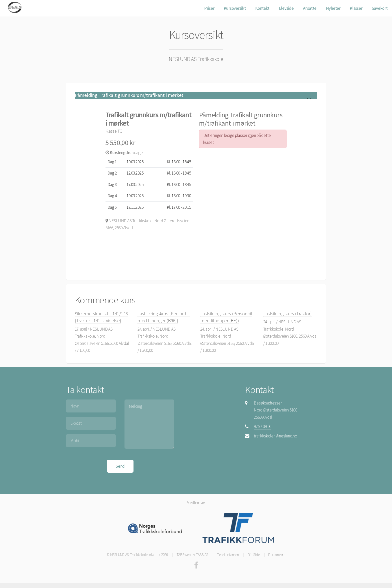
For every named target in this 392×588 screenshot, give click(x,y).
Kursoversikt (235, 8)
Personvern (277, 555)
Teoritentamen (228, 555)
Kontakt (262, 8)
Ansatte (310, 8)
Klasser (356, 8)
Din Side (254, 555)
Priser (209, 8)
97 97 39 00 (262, 426)
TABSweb (184, 555)
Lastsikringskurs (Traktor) (287, 314)
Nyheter (333, 8)
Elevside (286, 8)
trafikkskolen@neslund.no (275, 436)
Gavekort (380, 8)
